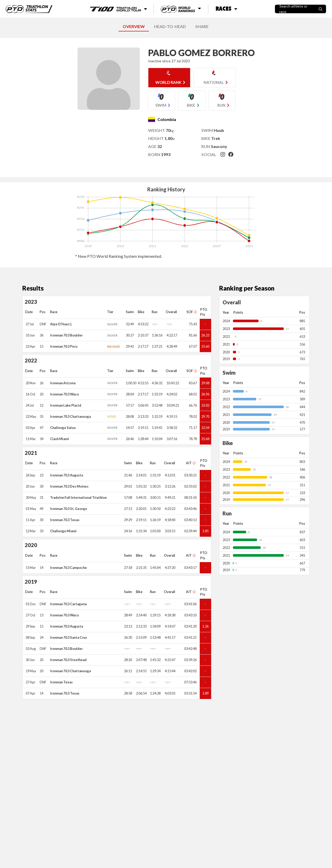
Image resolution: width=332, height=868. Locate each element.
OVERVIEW (134, 26)
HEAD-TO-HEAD (170, 26)
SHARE (202, 26)
